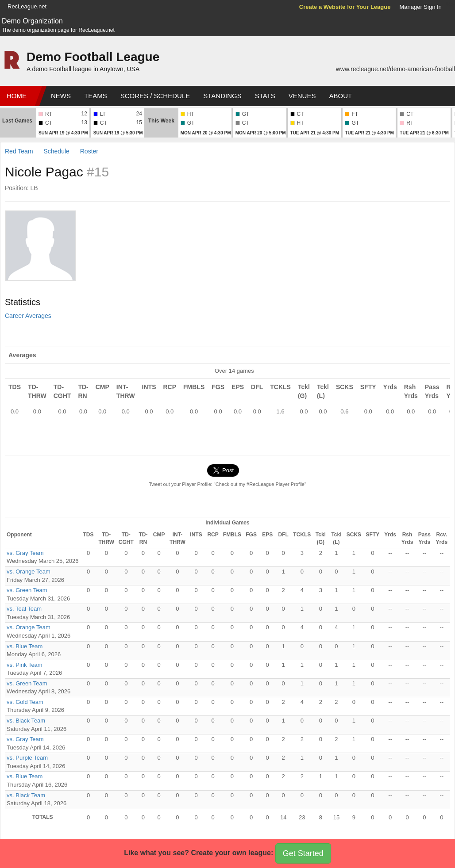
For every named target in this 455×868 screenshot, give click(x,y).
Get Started (303, 853)
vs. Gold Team (25, 702)
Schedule (56, 151)
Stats (265, 96)
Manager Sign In (420, 7)
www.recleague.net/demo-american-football (395, 69)
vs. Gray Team (25, 553)
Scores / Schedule (155, 96)
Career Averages (28, 316)
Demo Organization (32, 21)
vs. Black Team (26, 721)
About (340, 96)
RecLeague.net (27, 6)
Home (17, 96)
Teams (96, 96)
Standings (222, 96)
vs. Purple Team (27, 758)
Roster (89, 151)
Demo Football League (93, 57)
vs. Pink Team (25, 665)
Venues (302, 96)
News (61, 96)
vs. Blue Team (25, 646)
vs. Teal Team (24, 609)
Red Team (19, 151)
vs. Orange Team (29, 572)
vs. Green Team (27, 590)
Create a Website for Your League (345, 7)
